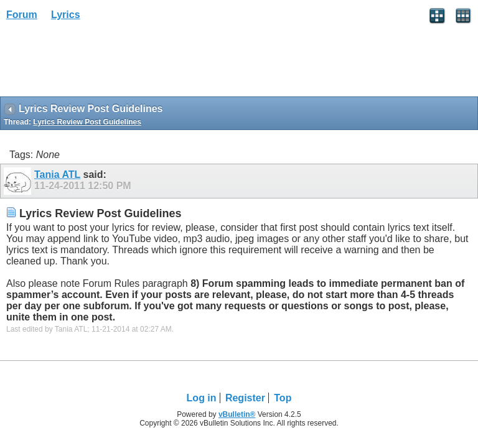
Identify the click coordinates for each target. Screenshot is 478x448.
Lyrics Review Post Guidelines (87, 122)
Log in (202, 398)
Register (245, 398)
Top (283, 398)
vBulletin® (237, 414)
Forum (22, 15)
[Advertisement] (100, 63)
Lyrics (66, 15)
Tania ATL (57, 175)
